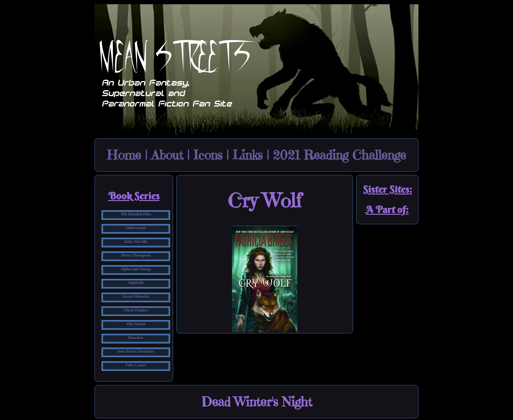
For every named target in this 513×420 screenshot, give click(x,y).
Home (124, 155)
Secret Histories (136, 296)
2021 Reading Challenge (339, 155)
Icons (208, 155)
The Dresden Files (136, 214)
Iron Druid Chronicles (136, 351)
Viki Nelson (136, 324)
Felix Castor (136, 365)
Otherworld (136, 228)
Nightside (136, 283)
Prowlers (136, 338)
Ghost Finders (136, 310)
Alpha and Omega (136, 269)
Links (248, 155)
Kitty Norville (136, 242)
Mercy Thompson (136, 255)
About (167, 155)
